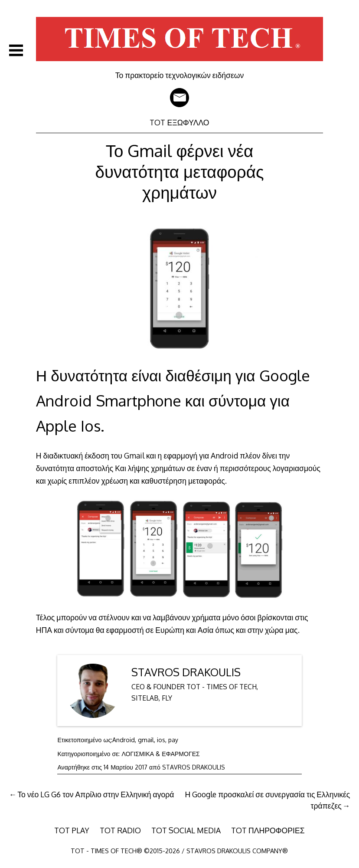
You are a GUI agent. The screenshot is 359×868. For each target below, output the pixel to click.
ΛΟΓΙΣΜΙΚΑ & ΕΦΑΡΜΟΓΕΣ (160, 754)
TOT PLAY (72, 830)
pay (173, 740)
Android (124, 740)
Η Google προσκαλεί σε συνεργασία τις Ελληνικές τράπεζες (268, 800)
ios (161, 740)
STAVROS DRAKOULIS (186, 672)
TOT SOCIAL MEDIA (186, 830)
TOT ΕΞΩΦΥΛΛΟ (179, 122)
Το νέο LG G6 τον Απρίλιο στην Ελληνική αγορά (96, 794)
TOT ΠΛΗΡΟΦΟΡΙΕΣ (268, 830)
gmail (146, 740)
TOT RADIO (120, 830)
